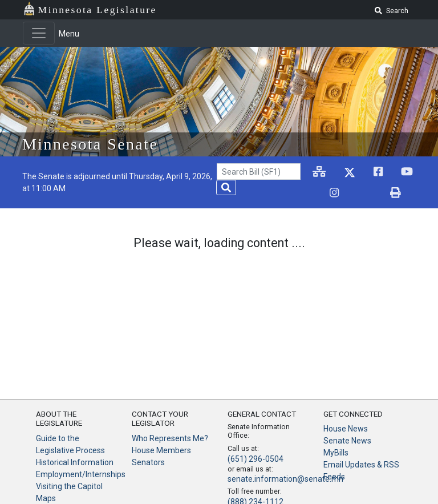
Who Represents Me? (170, 438)
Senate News (347, 441)
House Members (161, 450)
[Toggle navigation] (39, 33)
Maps (46, 498)
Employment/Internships (81, 474)
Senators (148, 462)
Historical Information (75, 462)
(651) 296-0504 (255, 459)
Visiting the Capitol (69, 486)
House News (346, 429)
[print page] (396, 193)
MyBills (336, 453)
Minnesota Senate (90, 144)
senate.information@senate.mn (285, 479)
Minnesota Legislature (98, 10)
